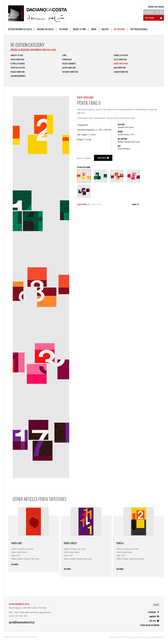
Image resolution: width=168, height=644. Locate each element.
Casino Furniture (121, 72)
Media (94, 29)
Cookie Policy (32, 637)
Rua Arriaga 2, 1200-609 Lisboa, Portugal (28, 608)
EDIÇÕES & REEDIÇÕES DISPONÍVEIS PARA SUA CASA (33, 50)
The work (63, 29)
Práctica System (18, 68)
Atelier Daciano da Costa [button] (20, 29)
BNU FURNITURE (120, 68)
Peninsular (67, 59)
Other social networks (150, 625)
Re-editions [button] (120, 29)
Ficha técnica (83, 204)
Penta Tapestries (121, 64)
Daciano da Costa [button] (45, 29)
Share (135, 204)
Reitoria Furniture (70, 72)
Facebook (154, 612)
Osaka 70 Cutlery (121, 55)
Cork (64, 55)
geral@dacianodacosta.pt (22, 622)
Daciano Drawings (18, 76)
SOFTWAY (161, 637)
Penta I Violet (70, 543)
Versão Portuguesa (156, 7)
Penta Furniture (17, 59)
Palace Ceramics (69, 64)
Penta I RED (16, 543)
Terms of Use (9, 637)
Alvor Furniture (69, 68)
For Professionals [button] (139, 29)
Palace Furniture (18, 72)
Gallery (105, 29)
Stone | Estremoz (18, 64)
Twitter (154, 621)
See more (15, 564)
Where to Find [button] (79, 29)
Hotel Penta (96, 204)
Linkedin (154, 616)
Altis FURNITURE (120, 59)
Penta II (120, 543)
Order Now (103, 158)
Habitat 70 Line (17, 55)
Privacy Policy (20, 637)
